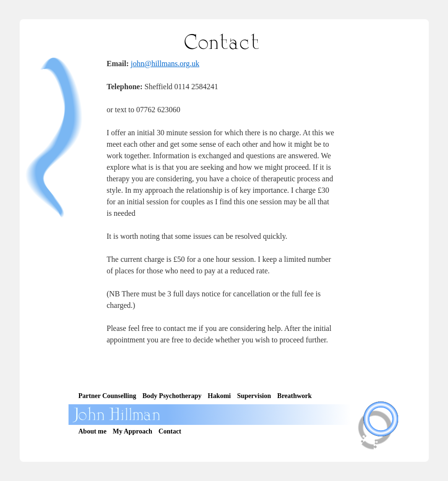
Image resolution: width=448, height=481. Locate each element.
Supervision (254, 396)
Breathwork (295, 396)
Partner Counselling (108, 396)
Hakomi (219, 396)
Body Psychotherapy (172, 396)
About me (93, 431)
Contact (170, 431)
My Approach (132, 431)
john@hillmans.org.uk (165, 64)
